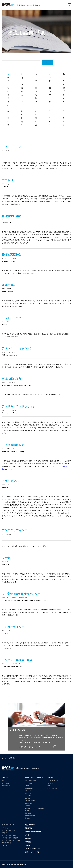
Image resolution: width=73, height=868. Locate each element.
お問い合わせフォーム (38, 747)
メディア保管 (29, 793)
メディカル (28, 791)
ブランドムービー (7, 781)
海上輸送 (27, 811)
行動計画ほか (6, 833)
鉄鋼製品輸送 (29, 803)
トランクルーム (29, 796)
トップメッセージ (53, 781)
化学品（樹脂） (29, 788)
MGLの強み (5, 783)
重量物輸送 (28, 813)
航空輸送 (27, 818)
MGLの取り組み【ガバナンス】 (11, 840)
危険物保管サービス (31, 816)
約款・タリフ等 (52, 788)
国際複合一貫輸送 (30, 801)
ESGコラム (5, 845)
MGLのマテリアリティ (9, 830)
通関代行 (27, 798)
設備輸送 (27, 806)
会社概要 (50, 783)
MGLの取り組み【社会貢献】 (11, 838)
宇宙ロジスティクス (31, 781)
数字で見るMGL (7, 786)
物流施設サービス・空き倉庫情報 (35, 808)
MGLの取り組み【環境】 (9, 835)
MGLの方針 (5, 828)
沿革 (49, 786)
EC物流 (27, 786)
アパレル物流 (29, 783)
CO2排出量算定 (6, 843)
